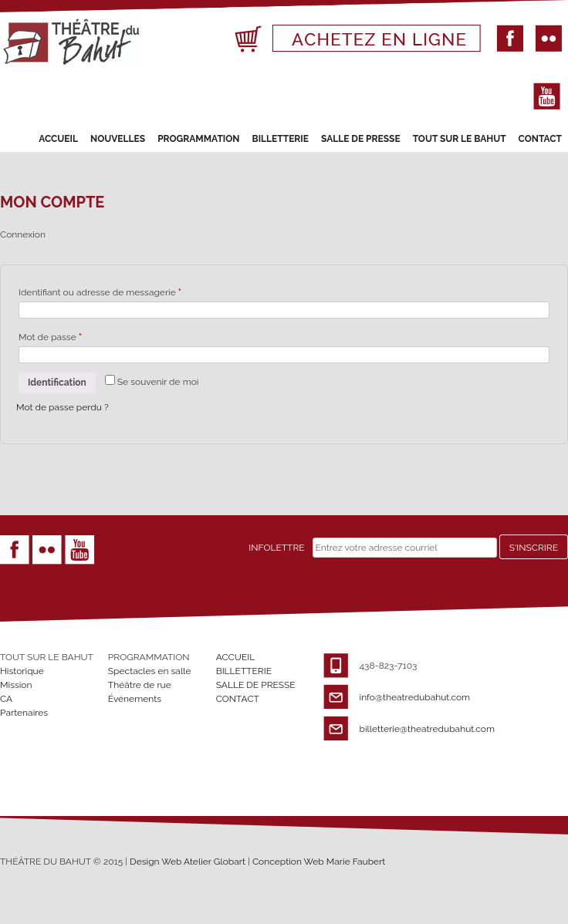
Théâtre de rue (140, 685)
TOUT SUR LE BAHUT (460, 139)
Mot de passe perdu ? (63, 407)
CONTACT (540, 139)
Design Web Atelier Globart (189, 862)
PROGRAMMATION (198, 139)
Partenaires (24, 713)
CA (6, 699)
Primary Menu (40, 114)
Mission (16, 685)
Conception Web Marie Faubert (319, 862)
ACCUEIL (58, 139)
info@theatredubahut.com (415, 697)
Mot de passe (50, 337)
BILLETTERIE (280, 139)
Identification (57, 383)
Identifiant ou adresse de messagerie (100, 292)
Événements (135, 699)
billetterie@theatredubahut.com (427, 729)
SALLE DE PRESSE (361, 139)
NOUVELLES (118, 139)
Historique (22, 671)
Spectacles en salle (150, 671)
